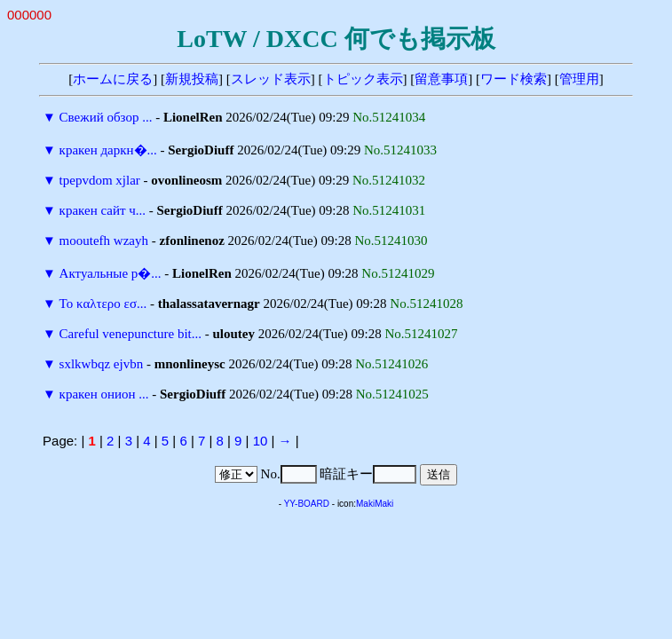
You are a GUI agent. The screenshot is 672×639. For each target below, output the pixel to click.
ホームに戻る (113, 79)
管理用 (579, 79)
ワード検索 (514, 79)
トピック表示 (363, 79)
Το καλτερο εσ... (103, 304)
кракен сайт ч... (103, 210)
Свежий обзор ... (106, 117)
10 (261, 441)
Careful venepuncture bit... (130, 334)
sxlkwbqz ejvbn (102, 364)
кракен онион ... (104, 394)
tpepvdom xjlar (100, 180)
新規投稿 (192, 79)
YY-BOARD (307, 504)
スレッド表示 (271, 79)
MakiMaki (375, 504)
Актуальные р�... (111, 273)
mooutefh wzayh (104, 241)
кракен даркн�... (108, 150)
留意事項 (441, 79)
